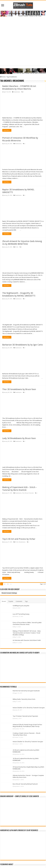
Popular (11, 601)
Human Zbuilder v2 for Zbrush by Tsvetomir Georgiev (29, 708)
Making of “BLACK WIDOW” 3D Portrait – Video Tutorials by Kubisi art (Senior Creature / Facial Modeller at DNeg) (27, 633)
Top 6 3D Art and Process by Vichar (19, 539)
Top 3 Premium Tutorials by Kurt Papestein (25, 716)
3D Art (17, 247)
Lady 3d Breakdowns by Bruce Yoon (19, 438)
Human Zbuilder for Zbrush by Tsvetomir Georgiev (28, 742)
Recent (4, 601)
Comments (19, 601)
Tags (26, 601)
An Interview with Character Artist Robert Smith (27, 640)
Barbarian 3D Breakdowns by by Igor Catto (23, 345)
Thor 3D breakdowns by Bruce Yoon (19, 389)
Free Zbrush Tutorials (28, 493)
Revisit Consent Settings (9, 593)
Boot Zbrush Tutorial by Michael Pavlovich (25, 784)
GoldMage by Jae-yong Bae (21, 606)
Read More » (7, 130)
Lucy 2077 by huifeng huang (21, 614)
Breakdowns (17, 92)
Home (3, 77)
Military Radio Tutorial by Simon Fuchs (24, 699)
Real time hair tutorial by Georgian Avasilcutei (26, 691)
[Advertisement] (23, 43)
